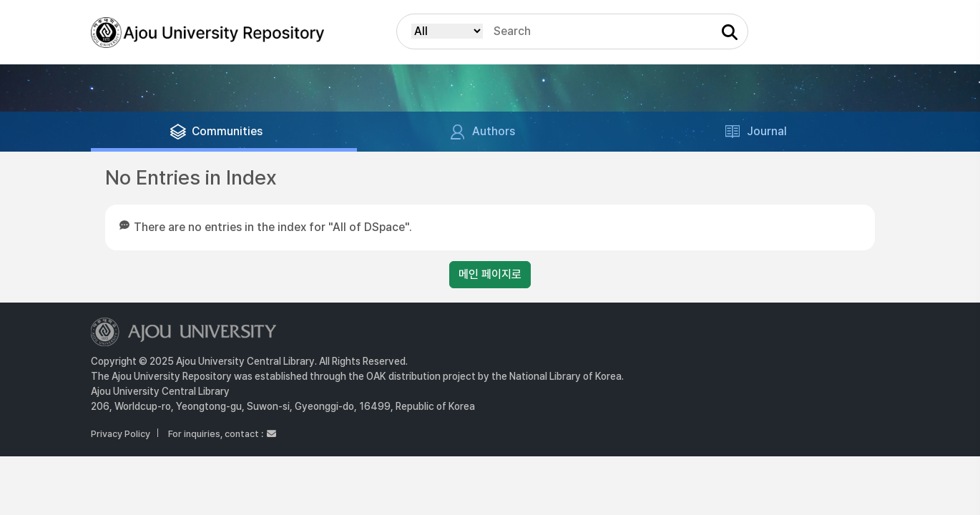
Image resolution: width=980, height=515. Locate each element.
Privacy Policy (121, 434)
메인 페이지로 (490, 274)
